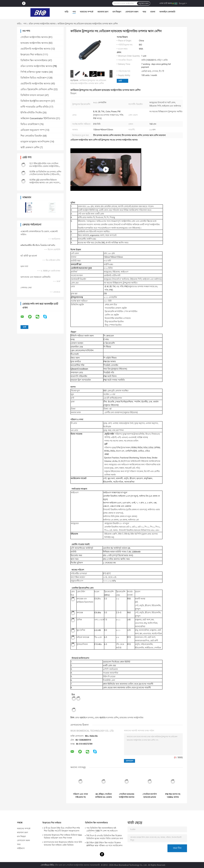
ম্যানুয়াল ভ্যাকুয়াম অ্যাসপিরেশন (35, 142)
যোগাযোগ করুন (132, 12)
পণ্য (74, 12)
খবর (144, 12)
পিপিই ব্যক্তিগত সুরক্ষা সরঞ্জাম (34, 72)
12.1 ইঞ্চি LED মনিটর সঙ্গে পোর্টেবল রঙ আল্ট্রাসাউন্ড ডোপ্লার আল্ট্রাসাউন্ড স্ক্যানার (44, 166)
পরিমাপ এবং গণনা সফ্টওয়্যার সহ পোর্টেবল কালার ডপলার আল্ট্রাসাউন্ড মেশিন (80, 796)
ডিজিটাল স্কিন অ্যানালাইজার (34, 60)
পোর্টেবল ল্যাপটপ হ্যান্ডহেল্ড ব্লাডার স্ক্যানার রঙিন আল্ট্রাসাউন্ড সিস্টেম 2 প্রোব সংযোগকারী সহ (150, 796)
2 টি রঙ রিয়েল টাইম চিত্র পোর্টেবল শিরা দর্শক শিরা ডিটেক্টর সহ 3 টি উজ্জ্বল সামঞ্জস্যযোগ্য (62, 829)
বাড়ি (66, 12)
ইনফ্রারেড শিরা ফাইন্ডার (31, 55)
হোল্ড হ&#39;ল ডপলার (84, 718)
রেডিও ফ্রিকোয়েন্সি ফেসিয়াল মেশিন (37, 89)
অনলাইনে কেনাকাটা (167, 12)
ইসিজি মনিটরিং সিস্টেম (31, 113)
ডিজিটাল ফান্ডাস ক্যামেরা (32, 95)
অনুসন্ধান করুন (144, 3)
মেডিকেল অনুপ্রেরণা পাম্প (33, 130)
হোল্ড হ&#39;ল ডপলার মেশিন (107, 718)
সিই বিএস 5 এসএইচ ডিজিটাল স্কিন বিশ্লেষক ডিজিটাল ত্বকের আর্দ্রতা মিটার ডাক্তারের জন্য (105, 837)
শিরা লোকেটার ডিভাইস (31, 136)
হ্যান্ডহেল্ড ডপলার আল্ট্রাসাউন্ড (131, 718)
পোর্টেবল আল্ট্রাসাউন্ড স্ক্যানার (34, 37)
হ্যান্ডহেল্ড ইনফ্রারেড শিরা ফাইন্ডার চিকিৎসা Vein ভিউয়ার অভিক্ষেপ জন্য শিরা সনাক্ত (63, 836)
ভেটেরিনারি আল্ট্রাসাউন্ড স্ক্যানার (35, 49)
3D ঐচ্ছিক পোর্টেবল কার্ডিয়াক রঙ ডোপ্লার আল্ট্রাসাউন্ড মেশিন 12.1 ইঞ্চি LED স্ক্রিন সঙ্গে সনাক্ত (103, 796)
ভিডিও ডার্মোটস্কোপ (30, 124)
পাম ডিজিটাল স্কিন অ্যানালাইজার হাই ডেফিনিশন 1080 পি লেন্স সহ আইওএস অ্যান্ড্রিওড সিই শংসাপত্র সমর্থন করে (102, 830)
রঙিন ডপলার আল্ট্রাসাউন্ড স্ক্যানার (42, 24)
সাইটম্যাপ (21, 848)
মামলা (153, 12)
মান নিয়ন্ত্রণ (117, 12)
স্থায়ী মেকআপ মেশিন (30, 147)
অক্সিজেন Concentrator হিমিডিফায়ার (38, 118)
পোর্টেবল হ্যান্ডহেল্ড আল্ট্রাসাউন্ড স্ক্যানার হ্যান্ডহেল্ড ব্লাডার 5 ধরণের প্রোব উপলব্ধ (127, 796)
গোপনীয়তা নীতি (47, 865)
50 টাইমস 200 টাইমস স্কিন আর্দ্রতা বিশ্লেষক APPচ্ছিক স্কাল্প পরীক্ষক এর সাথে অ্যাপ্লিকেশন (104, 844)
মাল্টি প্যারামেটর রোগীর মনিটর (35, 107)
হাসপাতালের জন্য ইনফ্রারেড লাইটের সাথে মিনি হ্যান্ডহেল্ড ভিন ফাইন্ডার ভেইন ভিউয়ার (63, 844)
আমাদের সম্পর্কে (86, 12)
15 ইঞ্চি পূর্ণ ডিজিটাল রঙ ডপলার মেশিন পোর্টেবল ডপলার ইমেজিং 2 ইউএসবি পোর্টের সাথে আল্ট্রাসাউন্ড (45, 174)
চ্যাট (120, 81)
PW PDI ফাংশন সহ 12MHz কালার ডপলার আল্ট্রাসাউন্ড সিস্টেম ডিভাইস (173, 796)
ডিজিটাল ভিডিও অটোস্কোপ (34, 78)
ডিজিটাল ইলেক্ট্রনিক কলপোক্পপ (35, 101)
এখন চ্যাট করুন (166, 3)
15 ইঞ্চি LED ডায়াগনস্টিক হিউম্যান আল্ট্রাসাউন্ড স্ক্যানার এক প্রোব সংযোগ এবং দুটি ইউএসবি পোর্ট (44, 183)
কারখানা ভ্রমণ (103, 12)
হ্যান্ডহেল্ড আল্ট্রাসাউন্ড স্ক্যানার (34, 43)
